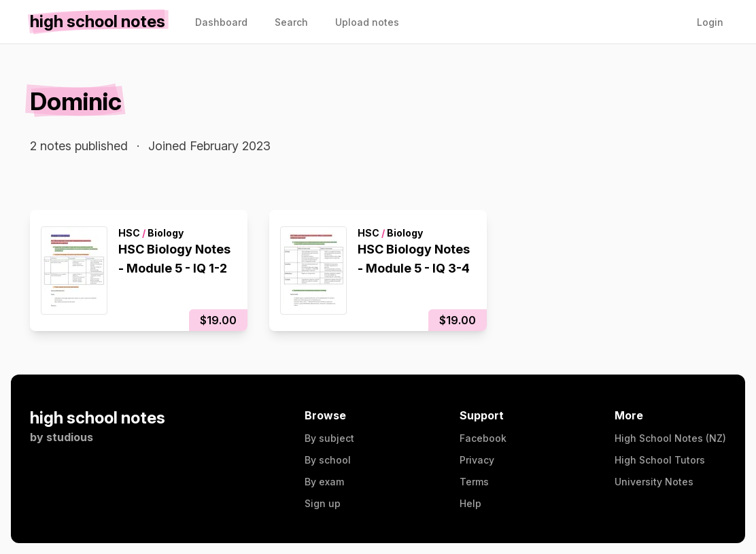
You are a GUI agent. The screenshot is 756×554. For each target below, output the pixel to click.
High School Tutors (660, 460)
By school (328, 460)
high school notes (98, 418)
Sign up (323, 503)
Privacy (477, 460)
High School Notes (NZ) (670, 438)
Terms (474, 482)
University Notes (654, 482)
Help (470, 503)
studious (70, 437)
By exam (324, 482)
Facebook (483, 438)
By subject (329, 438)
